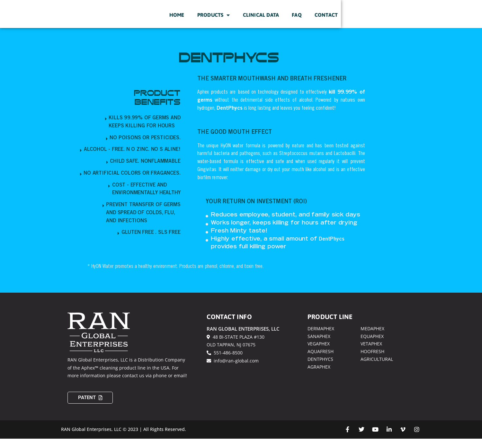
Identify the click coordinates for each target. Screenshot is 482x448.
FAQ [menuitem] (380, 20)
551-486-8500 (225, 362)
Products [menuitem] (297, 20)
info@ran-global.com (233, 370)
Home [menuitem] (260, 20)
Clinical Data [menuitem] (344, 20)
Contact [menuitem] (409, 20)
